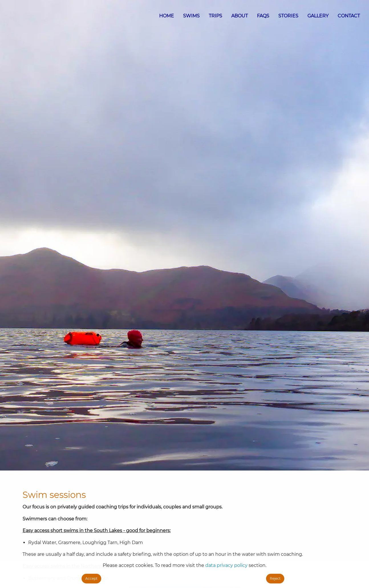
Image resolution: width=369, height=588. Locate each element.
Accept (91, 578)
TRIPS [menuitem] (215, 16)
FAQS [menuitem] (263, 16)
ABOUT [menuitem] (240, 16)
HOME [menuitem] (167, 16)
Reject (275, 578)
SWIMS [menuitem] (191, 16)
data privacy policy (226, 565)
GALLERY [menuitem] (318, 16)
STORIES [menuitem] (288, 16)
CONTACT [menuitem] (349, 16)
